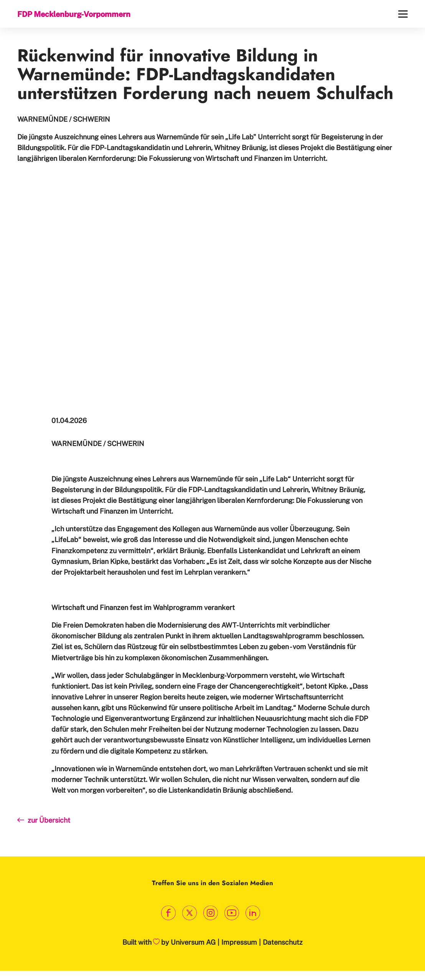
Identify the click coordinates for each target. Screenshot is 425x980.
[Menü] (403, 14)
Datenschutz (283, 942)
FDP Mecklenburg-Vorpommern (74, 14)
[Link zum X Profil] (190, 913)
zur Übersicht (44, 820)
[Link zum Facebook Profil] (169, 913)
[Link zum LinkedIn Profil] (253, 913)
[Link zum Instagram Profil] (211, 913)
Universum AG (193, 942)
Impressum (239, 942)
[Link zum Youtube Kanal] (232, 913)
